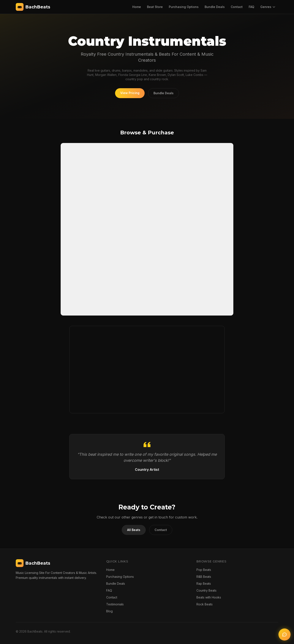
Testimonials (115, 604)
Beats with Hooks (209, 597)
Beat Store (155, 7)
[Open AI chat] (285, 635)
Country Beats (206, 590)
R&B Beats (204, 577)
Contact (237, 7)
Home (137, 7)
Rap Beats (204, 584)
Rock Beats (205, 604)
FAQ (251, 7)
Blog (109, 611)
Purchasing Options (184, 7)
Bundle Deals (215, 7)
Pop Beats (204, 570)
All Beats (134, 530)
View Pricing (130, 93)
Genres (268, 7)
